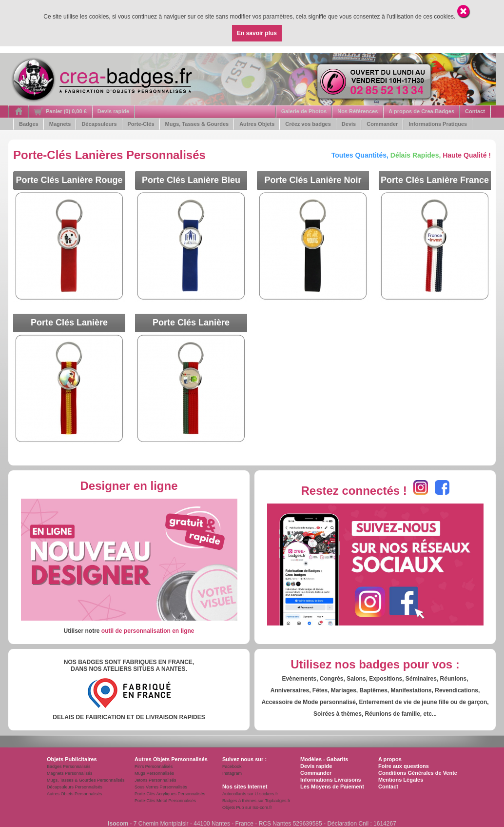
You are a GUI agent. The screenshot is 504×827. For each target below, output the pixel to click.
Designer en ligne (129, 486)
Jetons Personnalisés (155, 780)
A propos (390, 759)
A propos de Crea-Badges (421, 111)
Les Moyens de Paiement (332, 787)
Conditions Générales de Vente (418, 773)
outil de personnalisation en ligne (148, 631)
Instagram (232, 773)
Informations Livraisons (331, 780)
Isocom (118, 824)
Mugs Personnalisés (154, 773)
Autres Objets (257, 124)
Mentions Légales (401, 780)
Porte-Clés (141, 124)
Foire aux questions (404, 766)
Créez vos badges (308, 124)
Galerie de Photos (304, 111)
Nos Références (358, 111)
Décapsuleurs (99, 124)
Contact (475, 111)
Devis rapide (113, 111)
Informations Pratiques (438, 124)
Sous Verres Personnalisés (161, 787)
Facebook (232, 766)
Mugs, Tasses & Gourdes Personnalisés (86, 780)
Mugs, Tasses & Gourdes (197, 124)
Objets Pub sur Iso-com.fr (247, 807)
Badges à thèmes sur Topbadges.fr (256, 801)
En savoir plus (257, 33)
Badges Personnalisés (69, 766)
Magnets (60, 124)
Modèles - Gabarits (324, 759)
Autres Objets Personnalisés (75, 794)
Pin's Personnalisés (154, 766)
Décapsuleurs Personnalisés (75, 787)
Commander (382, 124)
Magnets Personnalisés (70, 773)
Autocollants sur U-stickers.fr (250, 794)
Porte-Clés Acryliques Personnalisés (170, 794)
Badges (29, 124)
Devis (349, 124)
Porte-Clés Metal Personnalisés (165, 801)
